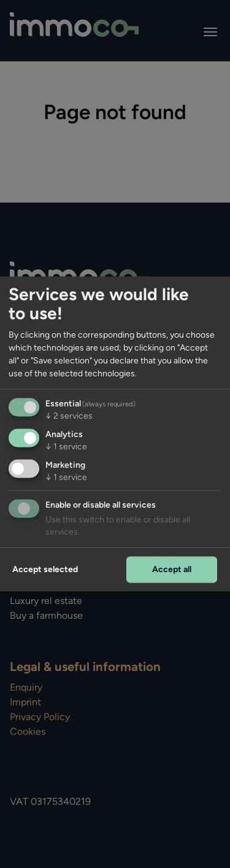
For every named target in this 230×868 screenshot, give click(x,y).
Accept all (172, 569)
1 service (66, 447)
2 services (69, 417)
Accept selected (45, 569)
